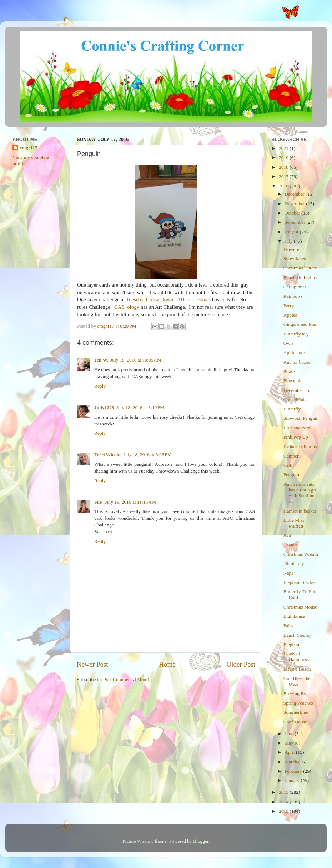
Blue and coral (298, 428)
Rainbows (293, 296)
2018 (284, 167)
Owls (289, 343)
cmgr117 (29, 148)
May (290, 743)
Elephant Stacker (300, 582)
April (290, 752)
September (295, 222)
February (294, 771)
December (295, 194)
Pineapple (293, 381)
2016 (284, 186)
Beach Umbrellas (300, 277)
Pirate (289, 371)
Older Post (241, 664)
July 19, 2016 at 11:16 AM (130, 502)
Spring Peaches (298, 703)
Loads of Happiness (296, 657)
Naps (288, 573)
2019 (284, 158)
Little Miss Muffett (294, 523)
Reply (100, 386)
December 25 (296, 390)
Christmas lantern (301, 268)
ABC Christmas (194, 299)
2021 (284, 148)
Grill (288, 465)
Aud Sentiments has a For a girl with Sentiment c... (301, 493)
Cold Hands (295, 400)
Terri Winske (108, 455)
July (289, 241)
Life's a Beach (297, 669)
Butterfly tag (296, 334)
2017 (284, 176)
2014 (284, 802)
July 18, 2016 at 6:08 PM (148, 455)
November (295, 204)
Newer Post (92, 664)
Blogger (201, 841)
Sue (99, 502)
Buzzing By (295, 694)
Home (167, 664)
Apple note (294, 352)
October (293, 213)
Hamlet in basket (300, 511)
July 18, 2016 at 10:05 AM (136, 360)
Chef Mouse (295, 722)
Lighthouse (294, 616)
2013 (284, 811)
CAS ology (127, 307)
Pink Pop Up (296, 437)
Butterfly (292, 409)
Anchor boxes (297, 362)
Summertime (296, 712)
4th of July (294, 563)
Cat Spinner (295, 287)
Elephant (292, 644)
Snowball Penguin (301, 418)
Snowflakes (295, 259)
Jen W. (101, 360)
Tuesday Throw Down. (150, 299)
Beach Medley (297, 635)
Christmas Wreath (301, 554)
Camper (291, 456)
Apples (290, 315)
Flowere (291, 249)
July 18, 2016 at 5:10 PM (140, 407)
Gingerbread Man (301, 324)
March (291, 762)
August (292, 232)
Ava (287, 535)
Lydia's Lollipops (300, 446)
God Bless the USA (297, 681)
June (290, 734)
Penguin (291, 475)
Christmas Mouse (300, 607)
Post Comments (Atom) (126, 679)
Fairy (289, 625)
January (293, 780)
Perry (289, 306)
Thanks (291, 545)
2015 (284, 792)
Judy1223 (104, 407)
